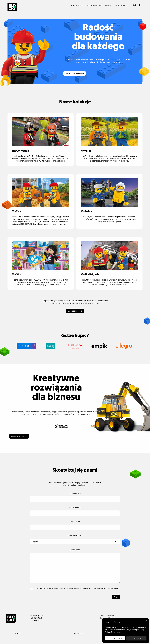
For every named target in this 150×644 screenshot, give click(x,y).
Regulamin (78, 633)
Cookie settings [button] (136, 638)
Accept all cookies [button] (115, 638)
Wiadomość (75, 550)
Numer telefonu (75, 507)
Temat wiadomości (75, 536)
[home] (12, 7)
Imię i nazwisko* (75, 493)
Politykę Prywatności (113, 632)
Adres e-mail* (75, 521)
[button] (147, 621)
